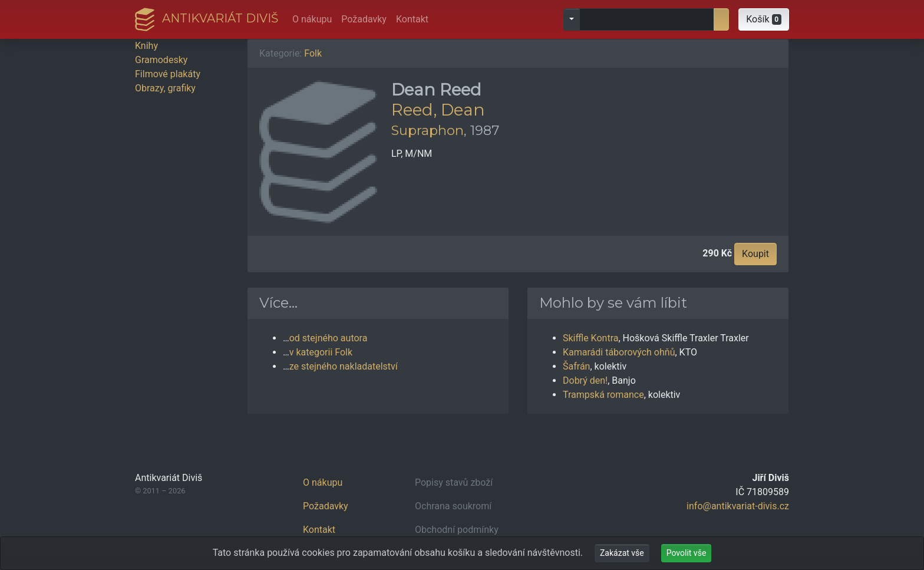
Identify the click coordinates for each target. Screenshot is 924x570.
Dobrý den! (585, 380)
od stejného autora (329, 338)
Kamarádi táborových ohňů (619, 352)
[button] (764, 19)
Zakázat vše (622, 553)
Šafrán (576, 366)
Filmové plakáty (168, 74)
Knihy (146, 46)
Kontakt (412, 19)
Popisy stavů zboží (454, 482)
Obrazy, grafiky (165, 88)
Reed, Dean (438, 110)
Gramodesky (161, 60)
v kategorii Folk (321, 352)
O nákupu (312, 19)
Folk (313, 53)
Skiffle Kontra (590, 338)
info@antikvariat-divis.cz (738, 506)
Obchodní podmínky (457, 530)
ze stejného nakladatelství (344, 366)
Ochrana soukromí (453, 506)
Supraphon (428, 130)
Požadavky (364, 19)
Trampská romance (603, 395)
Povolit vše (687, 553)
